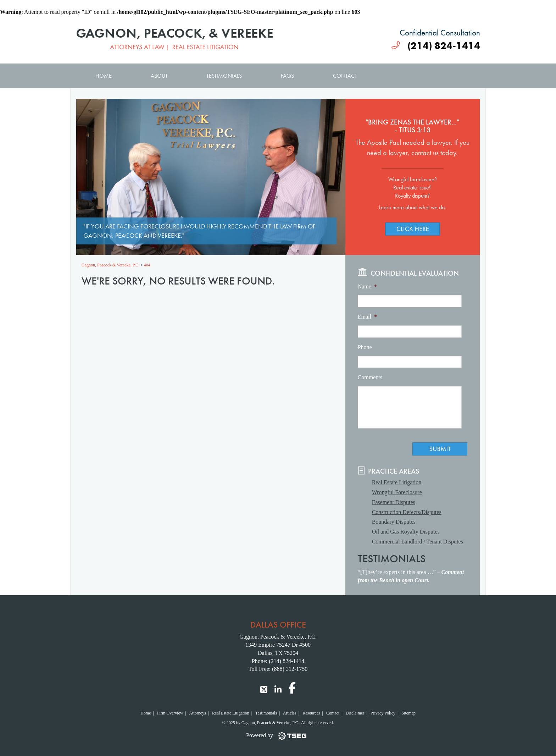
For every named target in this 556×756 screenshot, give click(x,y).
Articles (290, 713)
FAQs (287, 76)
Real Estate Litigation (397, 482)
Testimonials (224, 76)
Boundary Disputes (394, 522)
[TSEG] (278, 736)
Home (104, 76)
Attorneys (197, 713)
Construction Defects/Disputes (407, 512)
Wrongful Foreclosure (397, 492)
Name (367, 286)
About (159, 76)
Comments (370, 377)
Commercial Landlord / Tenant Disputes (418, 542)
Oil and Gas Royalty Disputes (406, 532)
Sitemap (408, 713)
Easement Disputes (394, 502)
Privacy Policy (383, 713)
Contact (345, 76)
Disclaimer (355, 713)
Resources (311, 713)
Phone (365, 347)
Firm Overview (170, 713)
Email (367, 317)
